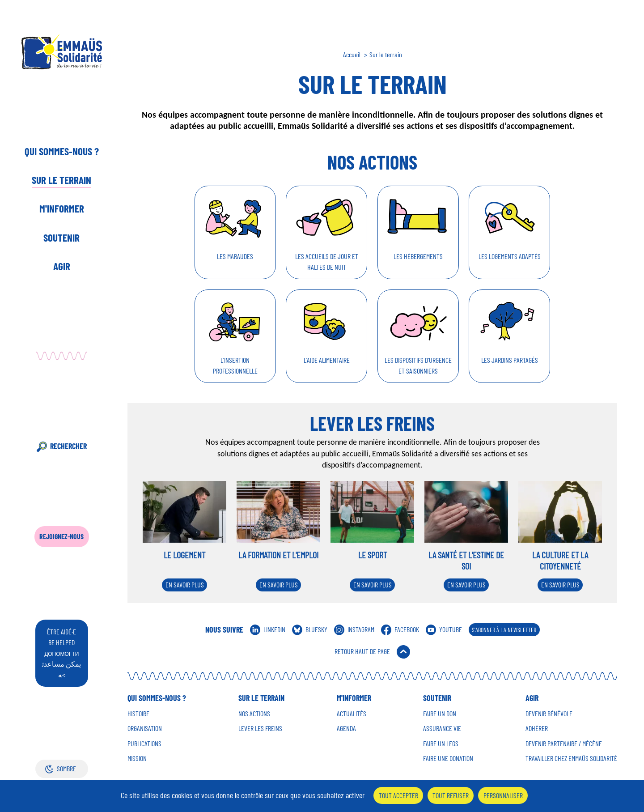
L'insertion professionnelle (235, 365)
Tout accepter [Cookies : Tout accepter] (398, 795)
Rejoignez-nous (61, 536)
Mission (137, 758)
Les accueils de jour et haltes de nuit (327, 261)
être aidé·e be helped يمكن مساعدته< (61, 653)
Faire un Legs (441, 744)
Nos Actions (254, 714)
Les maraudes (235, 256)
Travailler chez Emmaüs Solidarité (571, 758)
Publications (144, 744)
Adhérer (537, 728)
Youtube (451, 629)
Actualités (352, 714)
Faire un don (440, 714)
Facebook (407, 629)
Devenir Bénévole (549, 714)
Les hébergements (418, 256)
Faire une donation (448, 758)
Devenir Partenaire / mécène (564, 744)
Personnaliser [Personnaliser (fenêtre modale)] (503, 795)
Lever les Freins (260, 728)
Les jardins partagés (510, 360)
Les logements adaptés (510, 256)
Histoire (138, 714)
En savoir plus (185, 585)
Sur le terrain (61, 180)
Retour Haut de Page (362, 651)
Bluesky (316, 629)
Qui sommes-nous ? (62, 151)
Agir (62, 266)
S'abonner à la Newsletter (504, 630)
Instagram (361, 629)
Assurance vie (442, 728)
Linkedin (274, 629)
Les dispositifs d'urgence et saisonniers (418, 365)
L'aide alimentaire (327, 360)
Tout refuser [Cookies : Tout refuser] (451, 795)
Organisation (145, 728)
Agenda (346, 728)
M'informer (62, 208)
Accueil (352, 55)
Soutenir (61, 238)
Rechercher (68, 446)
